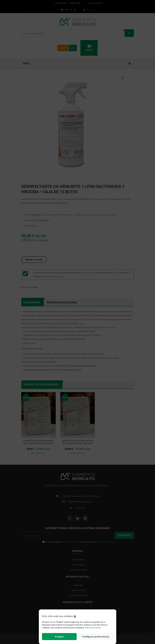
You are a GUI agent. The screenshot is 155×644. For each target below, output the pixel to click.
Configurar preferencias (96, 637)
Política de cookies (93, 628)
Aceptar (59, 637)
